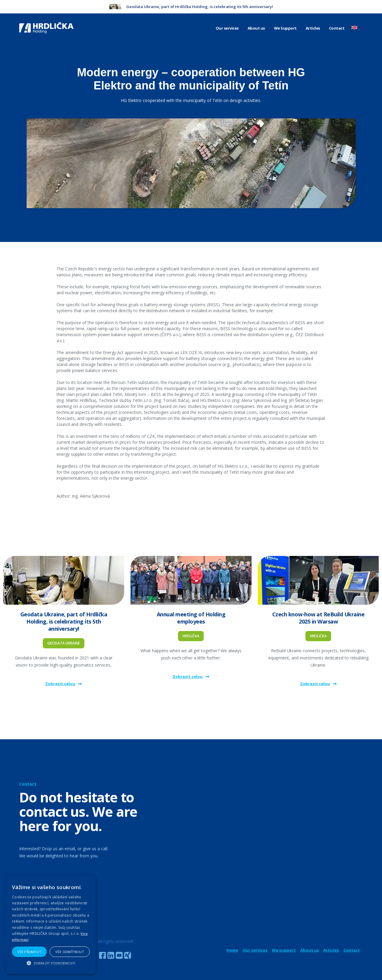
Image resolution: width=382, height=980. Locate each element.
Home (232, 950)
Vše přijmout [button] (29, 952)
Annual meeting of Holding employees (191, 618)
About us (256, 28)
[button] (51, 963)
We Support (285, 28)
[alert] (51, 925)
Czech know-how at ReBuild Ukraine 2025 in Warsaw (318, 618)
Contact (337, 28)
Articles (313, 28)
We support (284, 950)
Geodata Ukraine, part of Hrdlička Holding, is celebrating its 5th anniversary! (64, 621)
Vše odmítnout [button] (70, 952)
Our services (227, 28)
